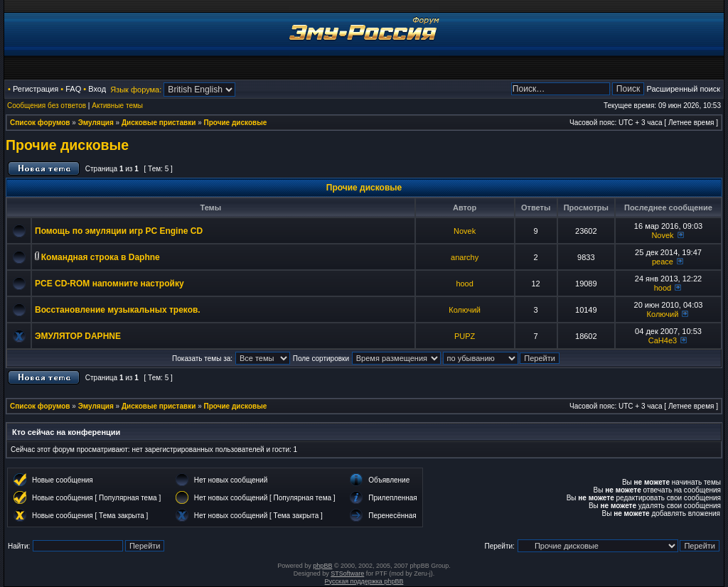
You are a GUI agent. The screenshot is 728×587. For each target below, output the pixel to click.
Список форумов (40, 123)
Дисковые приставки (159, 123)
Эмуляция (96, 123)
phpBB (322, 566)
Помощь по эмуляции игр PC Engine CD (119, 231)
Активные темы (117, 106)
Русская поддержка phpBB (364, 581)
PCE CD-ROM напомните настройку (109, 284)
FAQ (73, 89)
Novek (465, 231)
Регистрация (36, 89)
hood (464, 284)
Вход (97, 89)
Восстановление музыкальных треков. (118, 310)
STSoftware (347, 573)
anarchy (465, 257)
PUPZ (465, 336)
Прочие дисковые (236, 123)
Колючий (465, 310)
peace (663, 262)
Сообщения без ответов (47, 106)
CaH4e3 (663, 340)
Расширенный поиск (683, 89)
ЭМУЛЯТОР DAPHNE (78, 336)
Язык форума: (136, 90)
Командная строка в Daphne (101, 257)
